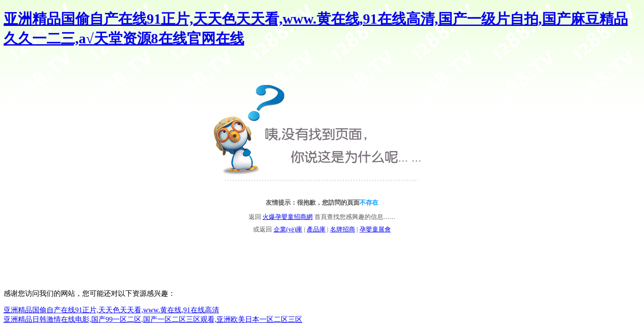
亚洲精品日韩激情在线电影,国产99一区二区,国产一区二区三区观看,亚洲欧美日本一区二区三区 (153, 319)
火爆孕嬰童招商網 (288, 217)
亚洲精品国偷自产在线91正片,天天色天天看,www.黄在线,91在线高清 (111, 310)
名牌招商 (343, 229)
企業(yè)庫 (288, 229)
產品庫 (316, 229)
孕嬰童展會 (375, 229)
